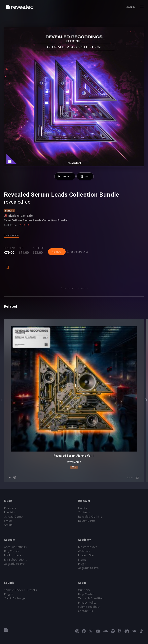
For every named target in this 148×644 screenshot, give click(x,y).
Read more (11, 235)
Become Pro (86, 521)
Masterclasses (88, 547)
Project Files (86, 555)
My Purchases (13, 555)
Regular (9, 248)
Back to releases (76, 288)
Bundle (9, 211)
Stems (82, 559)
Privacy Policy (87, 602)
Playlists (9, 512)
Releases (10, 508)
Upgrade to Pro (14, 564)
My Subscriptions (15, 559)
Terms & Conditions (92, 598)
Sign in (130, 7)
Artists (8, 525)
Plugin (82, 564)
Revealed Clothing (90, 516)
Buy (57, 252)
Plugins (9, 594)
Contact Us (85, 611)
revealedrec (17, 202)
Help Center (86, 594)
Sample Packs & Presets (20, 590)
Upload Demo (13, 516)
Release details (77, 252)
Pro (21, 248)
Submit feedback (89, 607)
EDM (74, 467)
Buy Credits (12, 551)
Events (82, 508)
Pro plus (38, 248)
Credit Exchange (15, 598)
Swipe (8, 521)
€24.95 (133, 478)
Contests (84, 512)
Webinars (84, 551)
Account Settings (15, 547)
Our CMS (84, 590)
